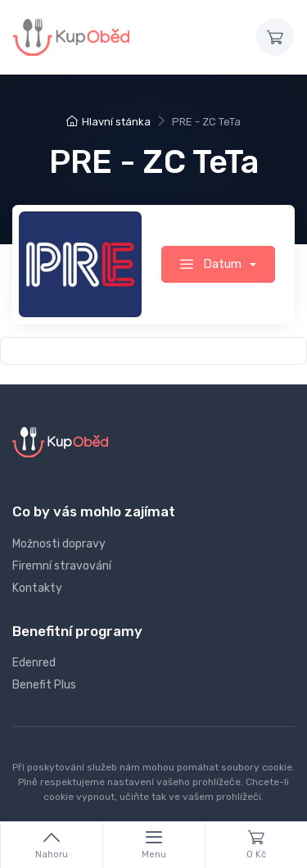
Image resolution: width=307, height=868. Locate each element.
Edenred (34, 663)
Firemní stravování (62, 566)
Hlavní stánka (108, 122)
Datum (212, 264)
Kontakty (37, 588)
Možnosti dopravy (59, 544)
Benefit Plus (44, 685)
